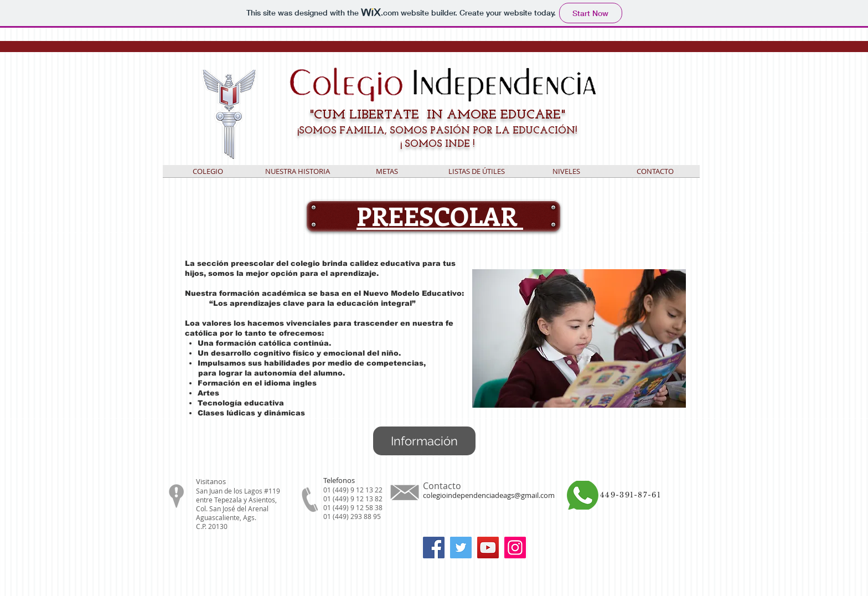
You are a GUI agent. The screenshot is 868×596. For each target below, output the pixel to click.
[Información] (424, 441)
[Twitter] (461, 548)
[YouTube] (488, 548)
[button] (477, 175)
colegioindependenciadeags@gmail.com (489, 495)
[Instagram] (515, 548)
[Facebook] (434, 548)
